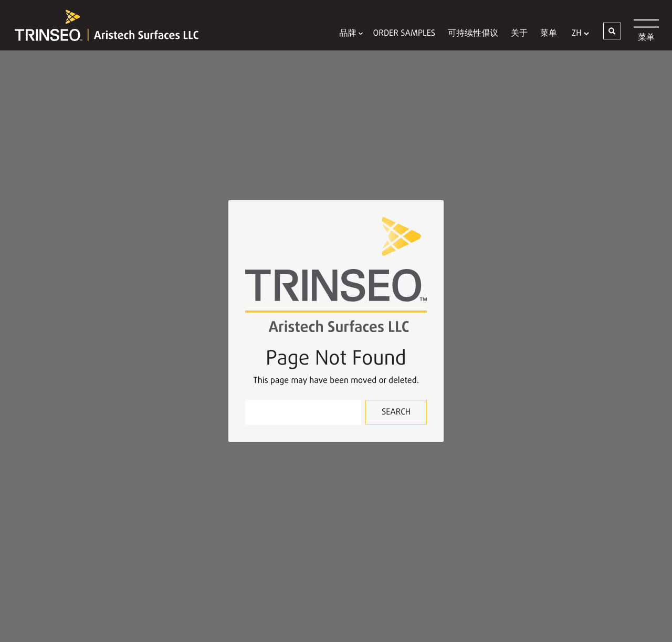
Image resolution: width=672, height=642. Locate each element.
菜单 (549, 34)
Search (396, 412)
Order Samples (404, 34)
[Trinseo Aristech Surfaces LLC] (101, 25)
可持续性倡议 (473, 34)
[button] (612, 31)
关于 (519, 34)
